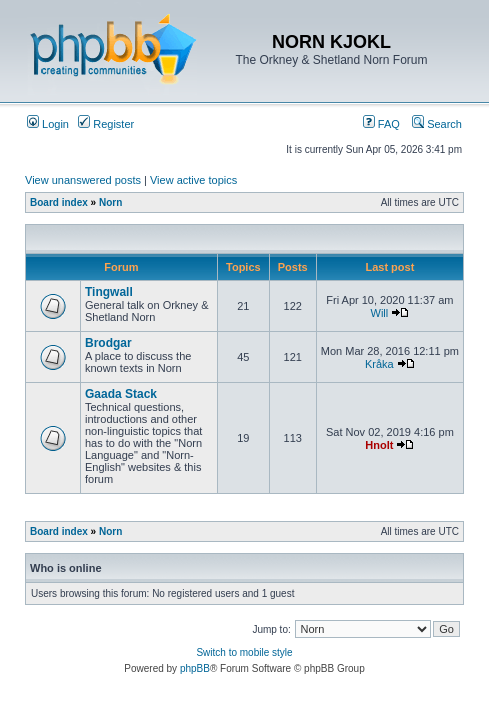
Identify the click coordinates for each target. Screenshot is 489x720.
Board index (59, 202)
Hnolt (379, 445)
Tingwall (109, 292)
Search (437, 124)
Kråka (379, 364)
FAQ (381, 124)
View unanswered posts (83, 180)
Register (106, 124)
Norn (110, 202)
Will (380, 313)
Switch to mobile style (244, 652)
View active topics (193, 180)
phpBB (195, 668)
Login (48, 124)
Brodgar (108, 343)
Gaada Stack (121, 394)
